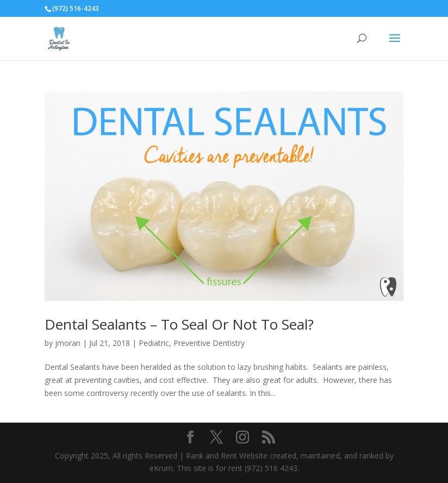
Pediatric (154, 343)
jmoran (68, 343)
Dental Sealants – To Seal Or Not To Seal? (179, 324)
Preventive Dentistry (209, 343)
